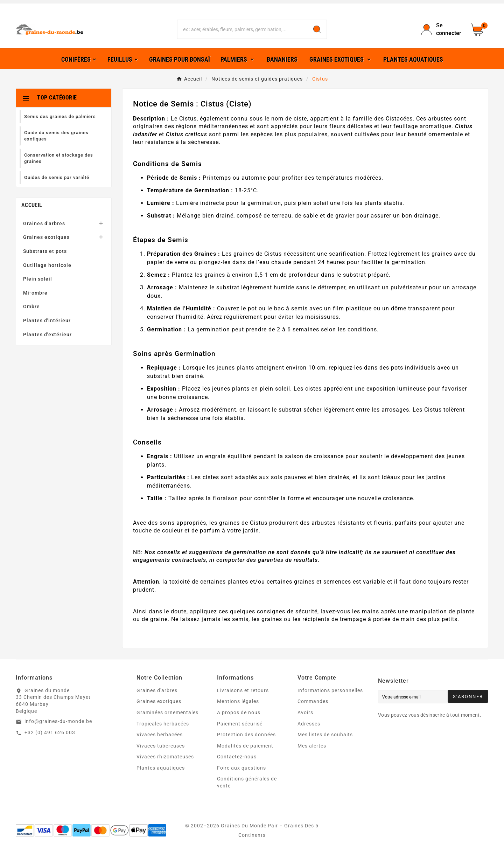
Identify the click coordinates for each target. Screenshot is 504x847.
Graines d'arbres (44, 223)
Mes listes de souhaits (325, 735)
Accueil (32, 205)
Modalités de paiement (245, 746)
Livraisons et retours (243, 690)
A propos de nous (239, 712)
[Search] (317, 29)
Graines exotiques (46, 237)
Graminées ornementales (167, 712)
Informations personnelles (330, 690)
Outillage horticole (47, 265)
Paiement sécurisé (240, 724)
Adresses (309, 724)
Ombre (31, 307)
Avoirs (305, 712)
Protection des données (246, 735)
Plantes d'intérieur (47, 321)
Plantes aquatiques (161, 768)
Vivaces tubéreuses (161, 746)
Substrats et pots (45, 251)
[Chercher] (243, 29)
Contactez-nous (237, 757)
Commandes (313, 701)
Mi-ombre (35, 293)
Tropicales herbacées (163, 724)
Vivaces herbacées (160, 735)
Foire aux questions (241, 768)
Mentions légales (238, 701)
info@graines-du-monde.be (58, 721)
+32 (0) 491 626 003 (50, 732)
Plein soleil (38, 279)
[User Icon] (442, 30)
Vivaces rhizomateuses (165, 757)
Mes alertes (312, 746)
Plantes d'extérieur (47, 335)
